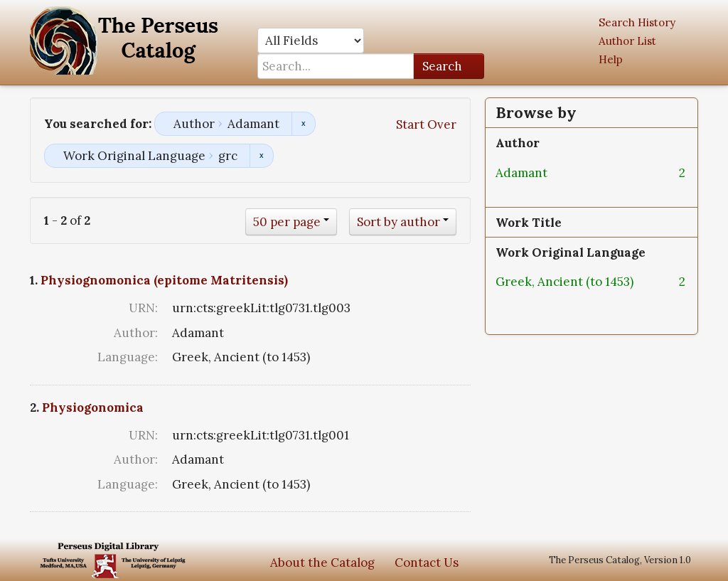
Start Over (426, 124)
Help (611, 59)
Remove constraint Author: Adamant (303, 124)
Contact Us (427, 563)
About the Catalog (322, 563)
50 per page (287, 222)
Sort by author (398, 222)
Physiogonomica (93, 407)
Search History (637, 22)
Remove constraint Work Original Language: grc (261, 156)
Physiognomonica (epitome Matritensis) (164, 280)
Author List (627, 41)
